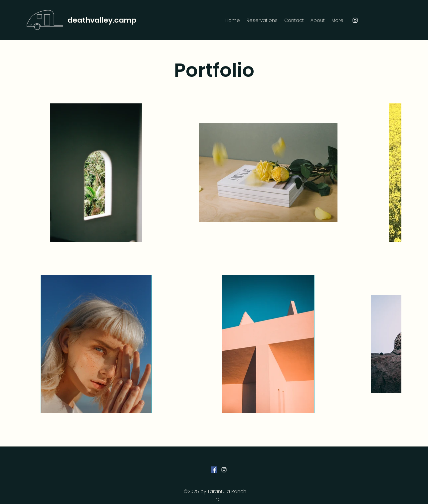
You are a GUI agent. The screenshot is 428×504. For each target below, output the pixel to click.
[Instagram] (355, 20)
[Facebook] (214, 470)
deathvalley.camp (102, 20)
